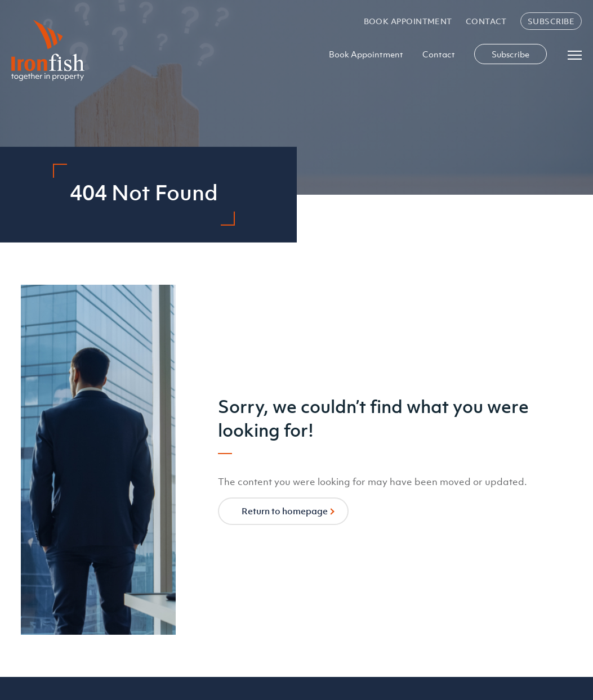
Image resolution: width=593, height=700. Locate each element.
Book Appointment (408, 21)
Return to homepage (285, 511)
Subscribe (551, 21)
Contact (486, 21)
